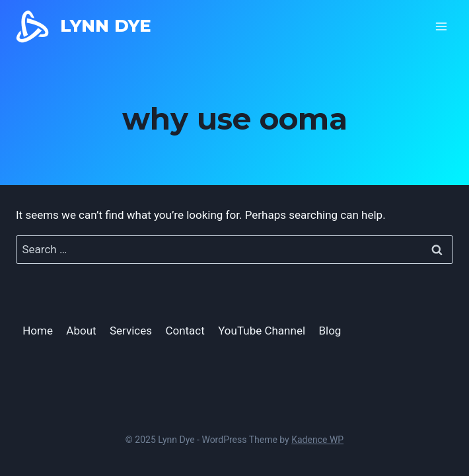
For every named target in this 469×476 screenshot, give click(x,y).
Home (38, 331)
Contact (185, 331)
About (81, 331)
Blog (330, 331)
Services (131, 331)
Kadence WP (317, 440)
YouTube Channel (262, 331)
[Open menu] (441, 26)
